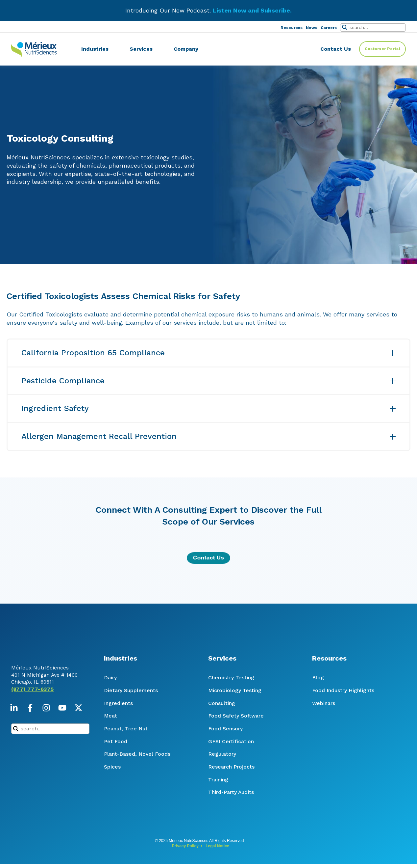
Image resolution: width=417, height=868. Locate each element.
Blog (318, 678)
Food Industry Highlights (343, 690)
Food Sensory (225, 729)
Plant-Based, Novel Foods (137, 754)
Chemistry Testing (231, 678)
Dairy (110, 678)
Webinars (324, 703)
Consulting (222, 703)
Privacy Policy (185, 846)
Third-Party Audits (231, 792)
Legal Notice (217, 846)
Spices (112, 767)
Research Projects (231, 767)
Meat (110, 716)
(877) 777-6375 (32, 705)
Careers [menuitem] (329, 28)
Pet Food (116, 741)
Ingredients (118, 703)
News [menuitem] (312, 28)
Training (218, 780)
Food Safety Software (236, 716)
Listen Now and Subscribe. (252, 10)
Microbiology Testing (235, 690)
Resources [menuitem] (292, 28)
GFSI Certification (231, 741)
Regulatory (222, 754)
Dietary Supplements (131, 690)
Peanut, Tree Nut (126, 729)
